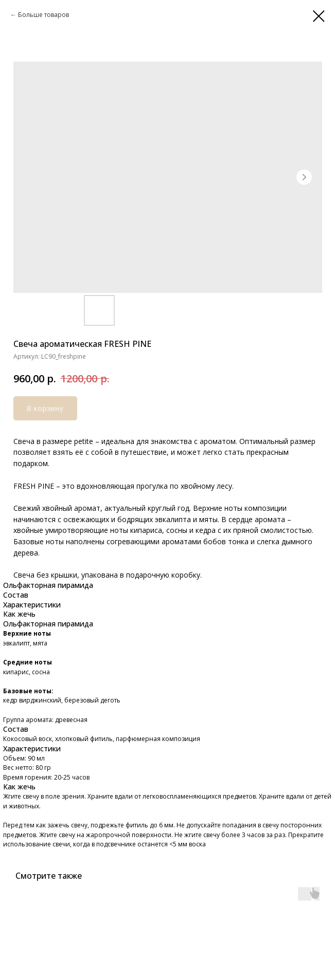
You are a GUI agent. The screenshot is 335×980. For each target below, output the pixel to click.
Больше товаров (43, 15)
